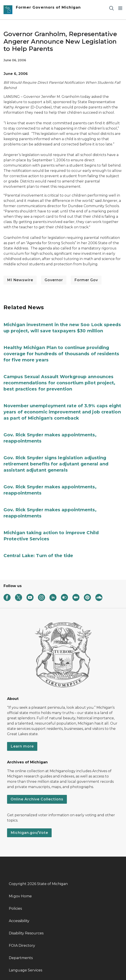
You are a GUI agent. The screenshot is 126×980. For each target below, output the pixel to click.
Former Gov (86, 280)
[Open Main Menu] (120, 8)
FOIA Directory (22, 946)
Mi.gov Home (20, 896)
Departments (21, 958)
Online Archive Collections (37, 799)
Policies (15, 908)
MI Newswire (20, 280)
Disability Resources (26, 933)
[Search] (111, 8)
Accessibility (19, 921)
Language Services (25, 970)
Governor (54, 280)
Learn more (22, 746)
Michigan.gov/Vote (29, 833)
